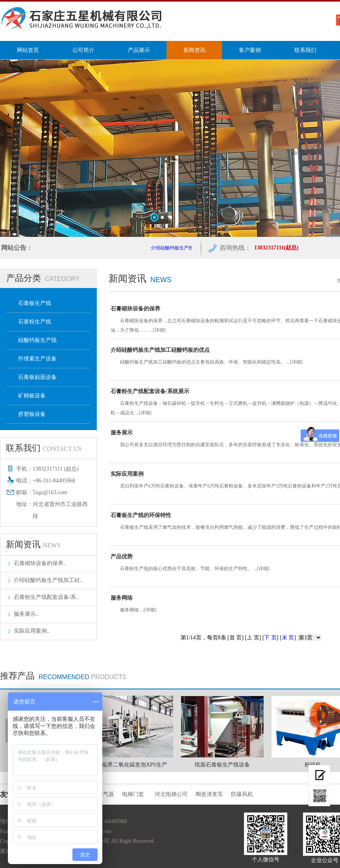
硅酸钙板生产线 (37, 340)
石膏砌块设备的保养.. (40, 563)
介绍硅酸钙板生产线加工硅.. (48, 580)
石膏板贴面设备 (37, 377)
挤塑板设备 (32, 414)
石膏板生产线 (35, 303)
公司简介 (83, 50)
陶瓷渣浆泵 (209, 794)
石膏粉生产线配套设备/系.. (46, 597)
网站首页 (28, 50)
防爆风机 (242, 794)
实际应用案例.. (32, 631)
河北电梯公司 (171, 794)
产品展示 (139, 50)
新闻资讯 (194, 50)
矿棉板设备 (32, 396)
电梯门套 (134, 794)
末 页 (288, 638)
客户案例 (250, 50)
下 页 (270, 638)
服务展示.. (26, 614)
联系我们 (305, 50)
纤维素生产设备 (37, 359)
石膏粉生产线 (35, 322)
